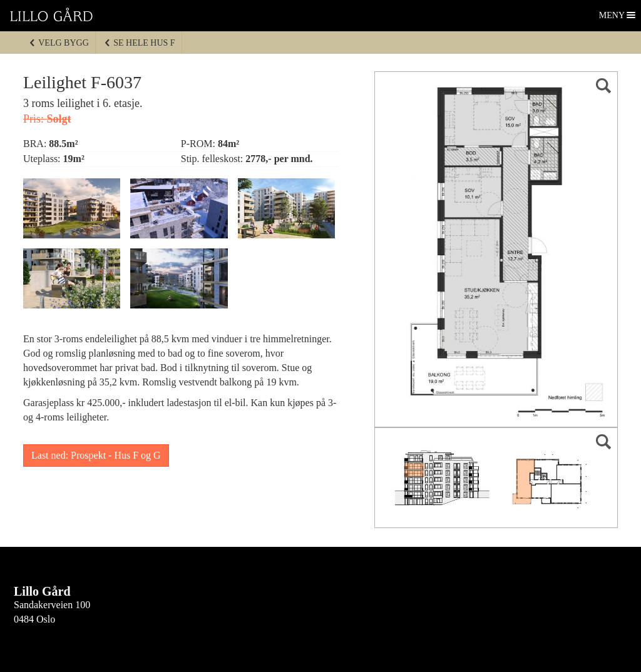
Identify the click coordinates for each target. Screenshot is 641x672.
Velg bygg (59, 43)
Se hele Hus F (139, 43)
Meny (613, 15)
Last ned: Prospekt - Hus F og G (96, 455)
